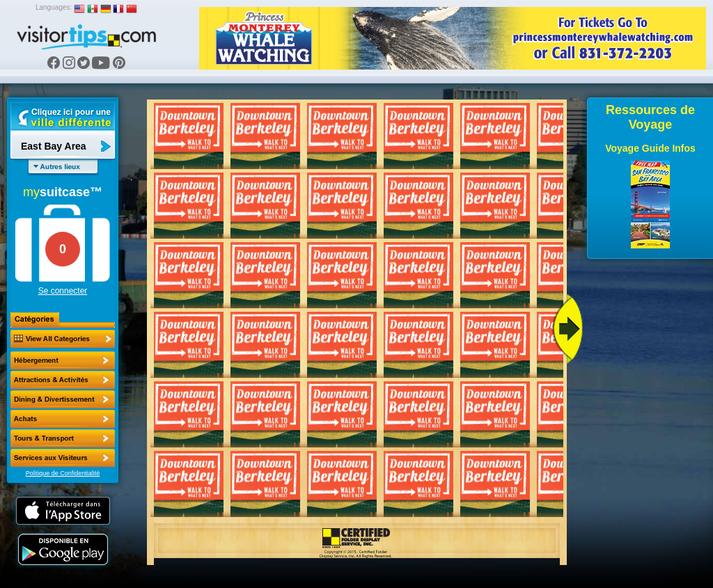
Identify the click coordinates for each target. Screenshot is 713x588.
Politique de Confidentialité (63, 473)
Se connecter (63, 291)
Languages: (54, 7)
